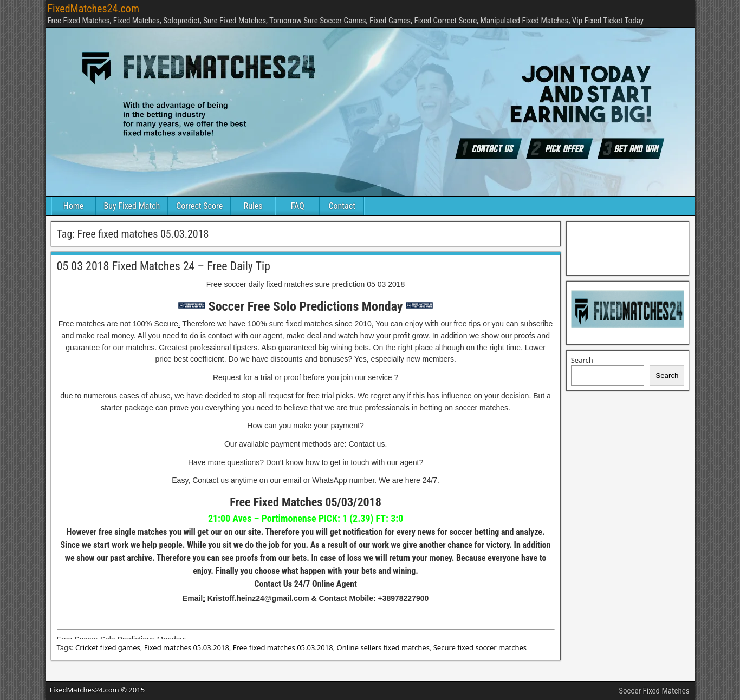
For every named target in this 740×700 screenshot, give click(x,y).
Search (582, 360)
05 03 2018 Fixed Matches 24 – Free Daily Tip (164, 266)
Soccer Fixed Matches (654, 691)
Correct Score (199, 206)
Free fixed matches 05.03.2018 (283, 647)
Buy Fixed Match (132, 206)
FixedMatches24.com (93, 9)
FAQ (298, 206)
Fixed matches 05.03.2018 (187, 647)
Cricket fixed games (108, 647)
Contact (342, 206)
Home (74, 206)
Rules (253, 206)
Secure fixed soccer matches (480, 647)
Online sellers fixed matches (383, 647)
